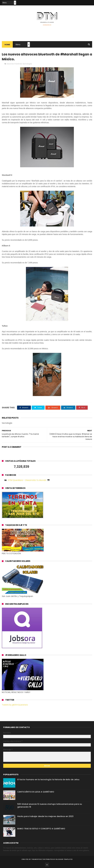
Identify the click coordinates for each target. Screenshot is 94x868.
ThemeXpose (37, 859)
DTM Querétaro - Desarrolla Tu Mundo (27, 480)
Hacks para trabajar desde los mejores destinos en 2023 (45, 816)
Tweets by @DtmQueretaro (15, 705)
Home (7, 45)
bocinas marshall (14, 64)
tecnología (27, 64)
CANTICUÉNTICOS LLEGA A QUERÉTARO (36, 792)
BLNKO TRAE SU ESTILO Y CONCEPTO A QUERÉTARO (41, 829)
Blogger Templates (64, 859)
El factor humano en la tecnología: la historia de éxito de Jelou (48, 780)
